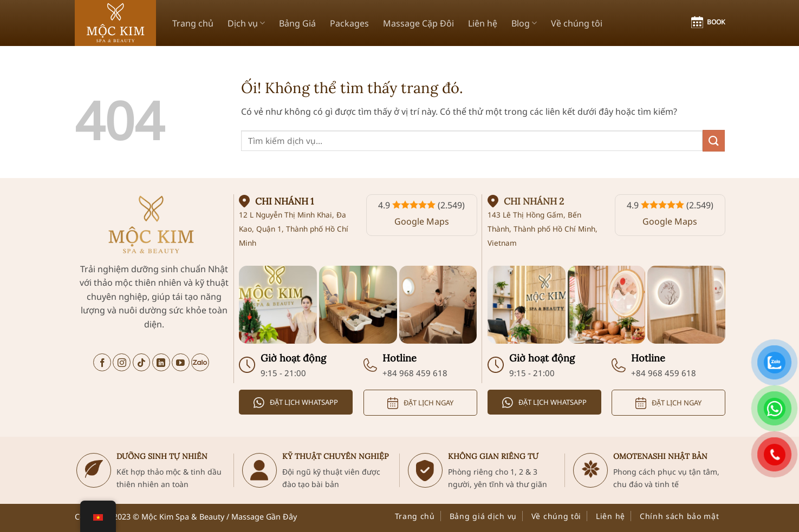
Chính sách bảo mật (680, 516)
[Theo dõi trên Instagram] (122, 362)
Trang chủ (193, 23)
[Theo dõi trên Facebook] (102, 362)
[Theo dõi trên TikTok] (142, 362)
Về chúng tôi (577, 23)
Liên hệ (483, 23)
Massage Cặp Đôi (418, 23)
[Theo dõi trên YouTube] (181, 362)
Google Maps (422, 221)
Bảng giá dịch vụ (483, 516)
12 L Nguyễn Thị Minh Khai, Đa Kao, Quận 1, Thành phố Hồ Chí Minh (294, 228)
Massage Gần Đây (264, 517)
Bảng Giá (297, 23)
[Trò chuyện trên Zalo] (200, 362)
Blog (524, 23)
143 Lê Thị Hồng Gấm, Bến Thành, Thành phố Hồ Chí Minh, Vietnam (543, 228)
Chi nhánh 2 (534, 201)
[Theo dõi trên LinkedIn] (161, 362)
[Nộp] (713, 140)
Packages (349, 23)
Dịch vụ (246, 23)
